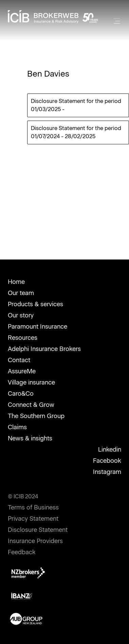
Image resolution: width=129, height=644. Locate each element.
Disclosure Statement (38, 530)
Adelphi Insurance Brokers (44, 349)
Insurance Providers (35, 541)
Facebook (107, 461)
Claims (17, 427)
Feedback (22, 552)
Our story (21, 315)
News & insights (30, 438)
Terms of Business (33, 507)
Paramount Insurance (38, 327)
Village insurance (31, 382)
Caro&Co (21, 394)
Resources (23, 338)
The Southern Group (36, 416)
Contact (19, 360)
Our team (21, 293)
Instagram (107, 472)
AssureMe (22, 371)
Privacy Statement (33, 519)
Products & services (35, 304)
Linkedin (110, 450)
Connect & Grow (31, 405)
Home (16, 282)
